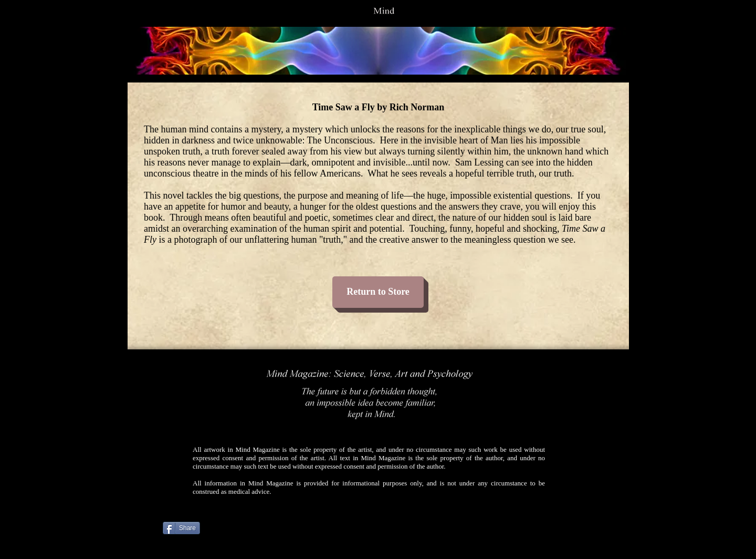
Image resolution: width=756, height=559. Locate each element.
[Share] (181, 528)
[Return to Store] (378, 292)
